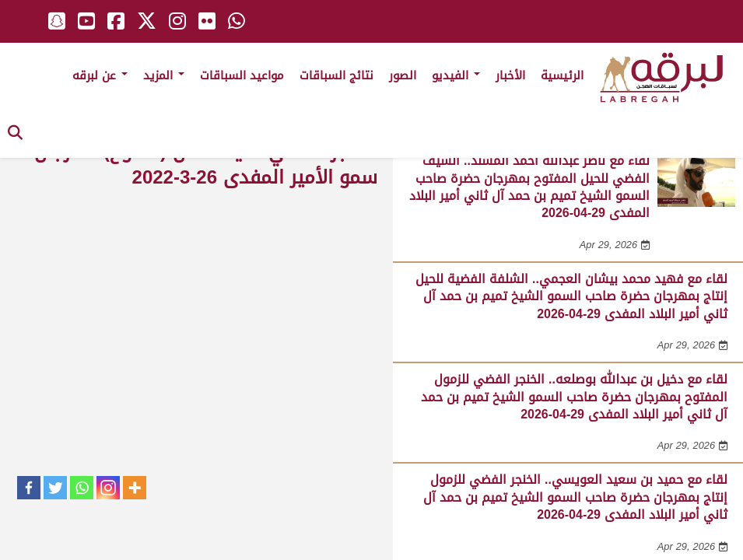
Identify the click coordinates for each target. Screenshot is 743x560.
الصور (403, 75)
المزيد (164, 75)
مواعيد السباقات (242, 75)
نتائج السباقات (336, 75)
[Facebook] (29, 488)
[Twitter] (55, 488)
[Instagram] (108, 488)
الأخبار (510, 75)
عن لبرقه (100, 75)
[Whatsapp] (82, 488)
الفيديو (456, 75)
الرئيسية (562, 75)
